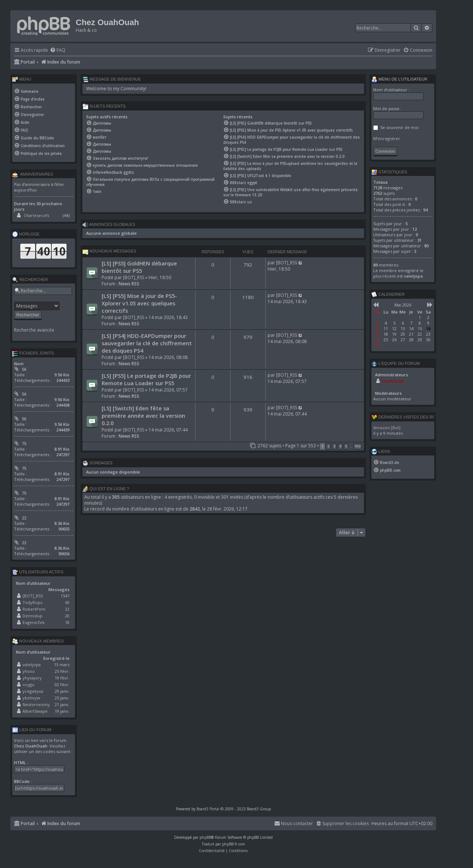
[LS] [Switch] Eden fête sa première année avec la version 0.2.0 (143, 416)
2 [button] (328, 446)
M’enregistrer (387, 138)
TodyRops (32, 602)
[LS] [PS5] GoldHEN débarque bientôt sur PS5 (139, 267)
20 (67, 616)
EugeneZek (34, 622)
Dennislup (33, 616)
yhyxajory (32, 678)
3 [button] (334, 446)
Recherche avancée (34, 330)
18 (67, 622)
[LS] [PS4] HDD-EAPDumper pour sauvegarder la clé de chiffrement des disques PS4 (147, 343)
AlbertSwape (35, 711)
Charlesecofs (36, 215)
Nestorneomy (36, 704)
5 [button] (346, 446)
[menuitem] (58, 50)
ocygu (28, 684)
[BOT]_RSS (134, 277)
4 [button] (340, 446)
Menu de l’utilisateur (399, 79)
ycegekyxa (33, 691)
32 (67, 609)
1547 (65, 596)
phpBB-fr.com (234, 844)
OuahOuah (393, 381)
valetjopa (32, 664)
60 (67, 602)
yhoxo (29, 671)
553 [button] (358, 446)
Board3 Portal (208, 809)
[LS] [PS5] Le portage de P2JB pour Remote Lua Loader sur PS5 (146, 379)
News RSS (129, 284)
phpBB (205, 837)
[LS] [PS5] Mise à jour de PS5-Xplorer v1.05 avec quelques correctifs (139, 303)
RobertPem (34, 609)
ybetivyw (31, 698)
